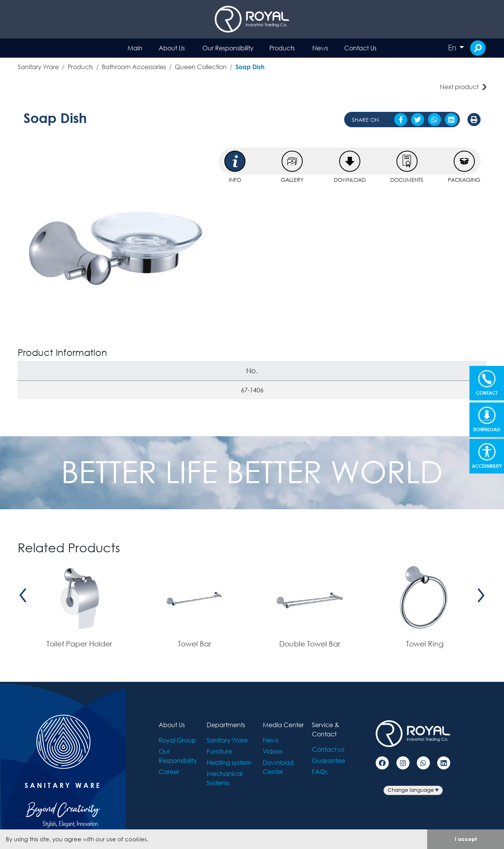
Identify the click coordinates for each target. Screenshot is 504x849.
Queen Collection (201, 67)
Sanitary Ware (38, 67)
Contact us (328, 749)
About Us (172, 48)
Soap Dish (250, 67)
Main (135, 48)
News (320, 48)
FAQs (320, 772)
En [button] (453, 48)
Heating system (229, 762)
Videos (273, 751)
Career (169, 772)
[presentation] (23, 596)
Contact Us (360, 48)
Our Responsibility (228, 48)
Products (282, 48)
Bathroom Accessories (134, 67)
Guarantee (328, 760)
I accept (466, 839)
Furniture (219, 751)
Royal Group (177, 740)
